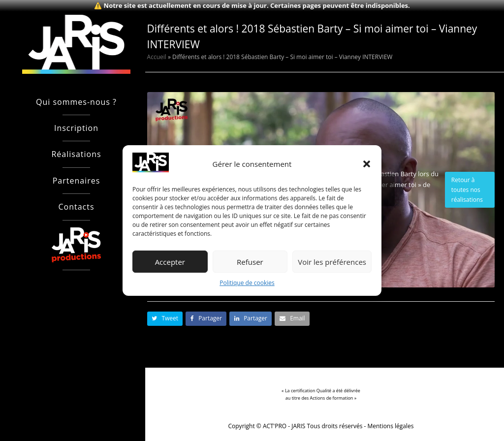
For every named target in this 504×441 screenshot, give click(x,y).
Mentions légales (391, 426)
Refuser (250, 262)
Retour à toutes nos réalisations (467, 190)
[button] (367, 164)
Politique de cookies (247, 283)
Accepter (170, 262)
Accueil (157, 57)
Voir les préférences (332, 262)
